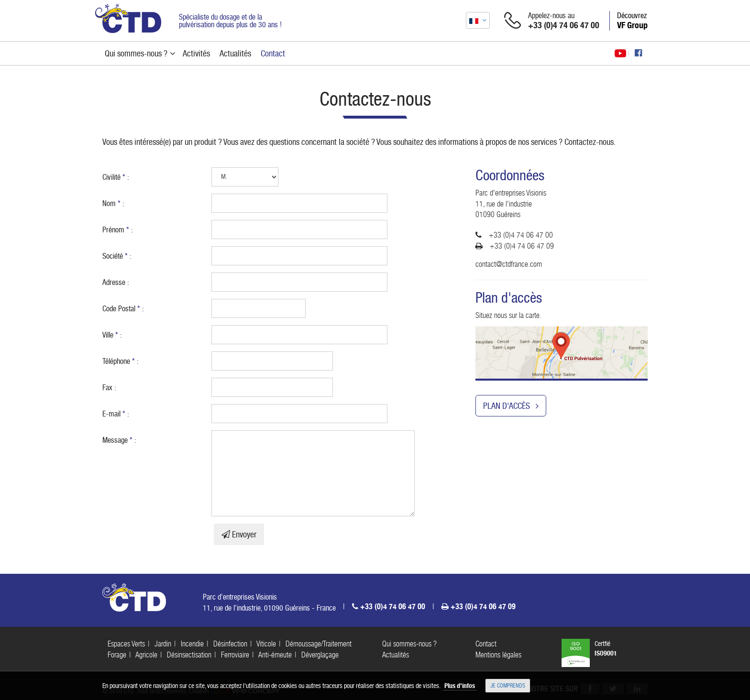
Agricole (146, 655)
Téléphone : (121, 361)
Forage (117, 655)
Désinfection (230, 644)
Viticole (266, 644)
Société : (117, 256)
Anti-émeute (275, 655)
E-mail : (116, 414)
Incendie (192, 644)
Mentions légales (498, 655)
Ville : (112, 335)
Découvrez (632, 21)
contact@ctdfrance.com (509, 264)
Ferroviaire (235, 655)
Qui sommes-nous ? (409, 644)
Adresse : (116, 282)
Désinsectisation (189, 655)
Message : (119, 440)
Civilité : (116, 177)
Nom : (113, 203)
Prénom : (118, 230)
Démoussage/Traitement (319, 644)
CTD (128, 18)
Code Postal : (123, 309)
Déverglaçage (320, 655)
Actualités (396, 655)
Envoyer (239, 534)
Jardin (163, 644)
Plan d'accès (511, 406)
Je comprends (508, 686)
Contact (486, 644)
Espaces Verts (126, 644)
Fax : (109, 388)
